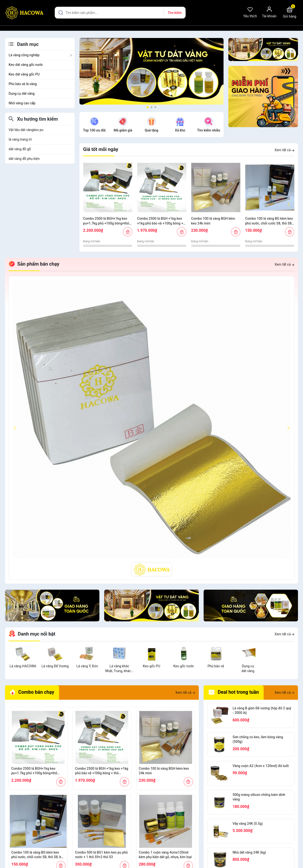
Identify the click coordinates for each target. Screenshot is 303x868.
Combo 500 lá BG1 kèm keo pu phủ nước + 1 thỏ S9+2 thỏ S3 (101, 855)
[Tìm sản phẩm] (120, 13)
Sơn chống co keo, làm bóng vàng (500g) (258, 739)
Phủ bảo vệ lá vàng (23, 84)
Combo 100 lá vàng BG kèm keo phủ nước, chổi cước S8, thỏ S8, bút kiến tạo (269, 221)
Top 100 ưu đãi (94, 130)
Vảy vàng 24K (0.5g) (248, 824)
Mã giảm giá (123, 130)
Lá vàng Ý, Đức (87, 666)
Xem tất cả (285, 150)
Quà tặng (151, 130)
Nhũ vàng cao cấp (22, 103)
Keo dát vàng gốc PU (24, 74)
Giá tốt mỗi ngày (101, 149)
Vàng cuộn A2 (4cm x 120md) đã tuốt (261, 766)
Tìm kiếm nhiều (209, 130)
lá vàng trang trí (20, 139)
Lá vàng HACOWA (23, 666)
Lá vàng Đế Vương (55, 666)
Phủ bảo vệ (216, 666)
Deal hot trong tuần (234, 692)
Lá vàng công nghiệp (40, 55)
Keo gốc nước (184, 666)
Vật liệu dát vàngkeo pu (26, 130)
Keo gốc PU (151, 666)
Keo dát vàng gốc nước (26, 65)
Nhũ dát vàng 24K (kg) (249, 852)
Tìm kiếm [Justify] (175, 13)
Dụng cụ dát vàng (22, 94)
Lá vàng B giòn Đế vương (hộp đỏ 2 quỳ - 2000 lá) (262, 711)
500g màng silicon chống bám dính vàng (259, 797)
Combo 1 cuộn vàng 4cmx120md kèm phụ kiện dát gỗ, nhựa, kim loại (165, 855)
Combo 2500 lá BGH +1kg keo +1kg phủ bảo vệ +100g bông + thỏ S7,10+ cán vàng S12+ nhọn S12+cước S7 (161, 221)
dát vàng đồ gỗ (20, 149)
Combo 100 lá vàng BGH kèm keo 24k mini (213, 221)
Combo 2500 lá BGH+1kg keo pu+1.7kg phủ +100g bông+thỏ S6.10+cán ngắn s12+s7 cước (106, 221)
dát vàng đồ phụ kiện (24, 159)
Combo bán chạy (32, 692)
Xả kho (180, 130)
